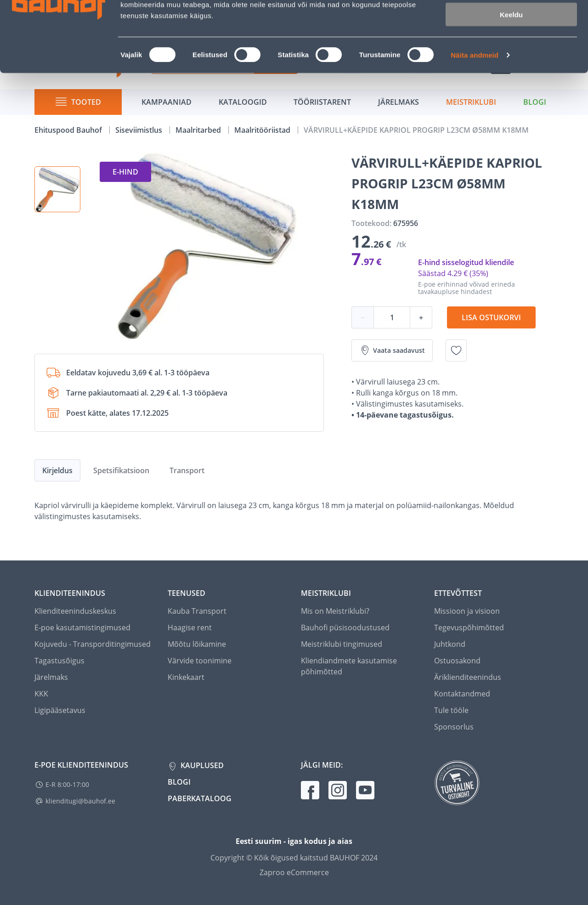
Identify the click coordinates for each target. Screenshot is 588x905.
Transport (187, 470)
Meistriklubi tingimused (342, 644)
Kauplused (201, 765)
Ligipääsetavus (60, 710)
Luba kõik (511, 23)
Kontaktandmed (462, 694)
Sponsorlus (454, 727)
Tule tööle (451, 710)
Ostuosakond (457, 661)
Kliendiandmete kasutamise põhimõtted (349, 666)
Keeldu (511, 77)
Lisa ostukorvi (491, 317)
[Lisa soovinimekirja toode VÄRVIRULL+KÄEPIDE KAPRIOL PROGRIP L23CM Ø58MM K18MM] (456, 351)
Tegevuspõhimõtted (469, 628)
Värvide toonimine (200, 661)
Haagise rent (190, 628)
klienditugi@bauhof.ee (80, 801)
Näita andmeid (475, 117)
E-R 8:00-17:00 (67, 784)
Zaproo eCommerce (294, 872)
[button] (57, 189)
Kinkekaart (186, 677)
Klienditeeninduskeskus (75, 611)
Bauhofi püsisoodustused (345, 628)
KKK (41, 694)
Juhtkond (450, 644)
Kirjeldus (57, 470)
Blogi (179, 782)
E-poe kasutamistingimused (82, 628)
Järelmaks (51, 677)
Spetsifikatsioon (121, 470)
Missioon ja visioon (467, 611)
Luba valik (511, 50)
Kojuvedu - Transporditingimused (93, 644)
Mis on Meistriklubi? (335, 611)
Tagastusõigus (59, 661)
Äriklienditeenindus (468, 677)
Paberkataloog (200, 798)
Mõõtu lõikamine (197, 644)
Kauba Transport (197, 611)
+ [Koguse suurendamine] (421, 317)
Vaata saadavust (392, 351)
